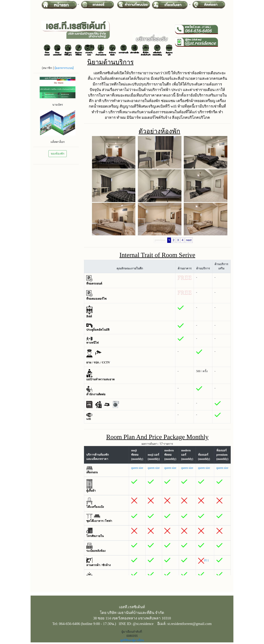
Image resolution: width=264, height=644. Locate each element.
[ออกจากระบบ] (64, 68)
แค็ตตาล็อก (58, 142)
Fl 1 (206, 561)
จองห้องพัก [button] (58, 154)
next (189, 240)
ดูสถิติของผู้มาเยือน (132, 640)
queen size (137, 468)
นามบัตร (58, 105)
